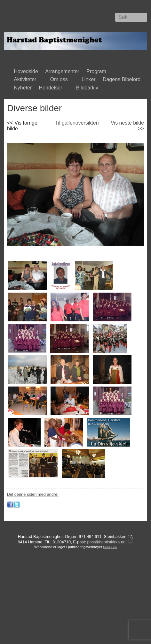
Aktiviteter (26, 80)
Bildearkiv (89, 88)
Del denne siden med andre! (33, 494)
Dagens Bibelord (122, 79)
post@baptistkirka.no (106, 542)
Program (98, 72)
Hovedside (26, 71)
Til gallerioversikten (77, 123)
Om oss (60, 80)
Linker (89, 79)
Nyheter (23, 88)
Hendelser (52, 88)
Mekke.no (110, 547)
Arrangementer (62, 71)
